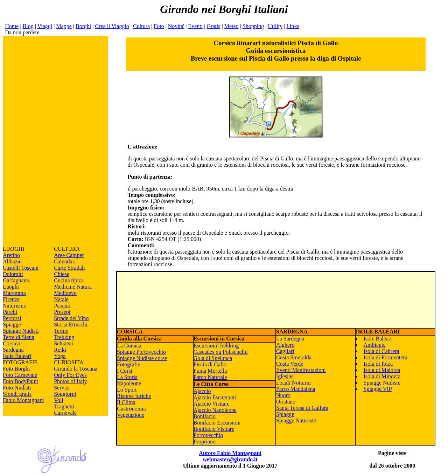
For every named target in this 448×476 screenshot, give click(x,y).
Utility (275, 26)
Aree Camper (69, 255)
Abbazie (12, 261)
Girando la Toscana (76, 369)
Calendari (65, 261)
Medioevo (65, 293)
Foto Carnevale (20, 375)
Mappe (64, 26)
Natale (61, 299)
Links (293, 26)
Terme (61, 331)
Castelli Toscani (21, 268)
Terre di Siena (19, 337)
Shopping (253, 26)
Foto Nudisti (17, 388)
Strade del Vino (71, 318)
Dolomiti (13, 274)
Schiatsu (63, 343)
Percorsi (12, 318)
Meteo (232, 26)
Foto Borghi (16, 369)
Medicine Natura (73, 287)
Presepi (62, 312)
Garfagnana (16, 280)
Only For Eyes (70, 375)
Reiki (60, 350)
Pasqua (62, 306)
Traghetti (64, 406)
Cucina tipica (69, 280)
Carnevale (65, 413)
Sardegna (13, 350)
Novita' (176, 26)
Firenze (11, 299)
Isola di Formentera (385, 357)
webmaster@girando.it (230, 459)
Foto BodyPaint (20, 381)
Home (12, 26)
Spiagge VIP (377, 389)
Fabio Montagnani (23, 400)
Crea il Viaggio (112, 26)
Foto (159, 26)
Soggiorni (65, 394)
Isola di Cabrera (381, 351)
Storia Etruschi (71, 325)
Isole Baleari (17, 356)
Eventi (195, 26)
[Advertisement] (55, 141)
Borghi (83, 26)
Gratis (213, 26)
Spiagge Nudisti (21, 331)
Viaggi (45, 26)
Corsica (11, 343)
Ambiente (374, 345)
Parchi (10, 312)
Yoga (60, 356)
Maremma (14, 293)
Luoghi (11, 287)
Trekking (64, 337)
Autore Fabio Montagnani (230, 453)
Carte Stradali (69, 268)
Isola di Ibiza (378, 364)
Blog (28, 26)
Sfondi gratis (17, 394)
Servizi (62, 388)
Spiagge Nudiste (382, 383)
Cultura (141, 26)
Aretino (11, 255)
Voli (58, 400)
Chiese (62, 274)
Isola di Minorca (382, 376)
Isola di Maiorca (382, 370)
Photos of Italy (70, 381)
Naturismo (15, 306)
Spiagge (12, 325)
